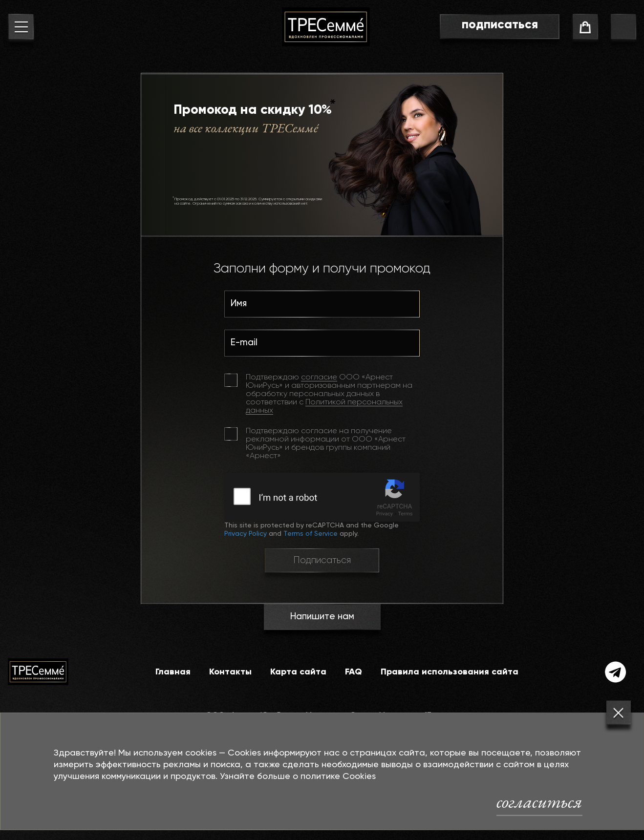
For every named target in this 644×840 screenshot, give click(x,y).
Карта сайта (298, 672)
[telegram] (616, 672)
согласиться (539, 801)
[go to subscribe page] (500, 27)
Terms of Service (311, 534)
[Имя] (322, 307)
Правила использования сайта (450, 672)
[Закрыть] (619, 713)
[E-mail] (322, 346)
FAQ (354, 672)
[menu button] (21, 29)
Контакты (230, 672)
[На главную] (326, 27)
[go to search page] (623, 29)
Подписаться (322, 560)
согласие (319, 378)
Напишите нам (322, 617)
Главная (173, 672)
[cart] (585, 29)
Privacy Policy (246, 534)
